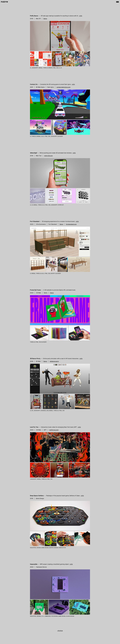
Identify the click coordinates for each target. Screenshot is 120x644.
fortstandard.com (71, 224)
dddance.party (54, 361)
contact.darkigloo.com (63, 87)
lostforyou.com (54, 430)
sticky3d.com (48, 156)
